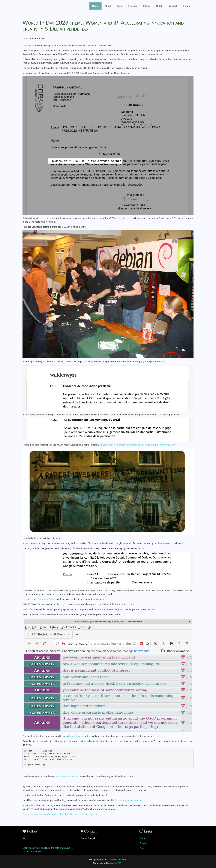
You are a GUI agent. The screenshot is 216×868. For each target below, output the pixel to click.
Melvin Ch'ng (117, 863)
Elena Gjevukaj (76, 736)
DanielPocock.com (117, 860)
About (108, 6)
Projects (132, 6)
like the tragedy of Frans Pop (130, 800)
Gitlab (159, 6)
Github (146, 6)
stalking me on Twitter (67, 776)
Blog (119, 6)
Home (95, 6)
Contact (143, 843)
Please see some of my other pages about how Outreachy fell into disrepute (60, 814)
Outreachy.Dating (47, 599)
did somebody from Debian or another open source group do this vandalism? (137, 445)
